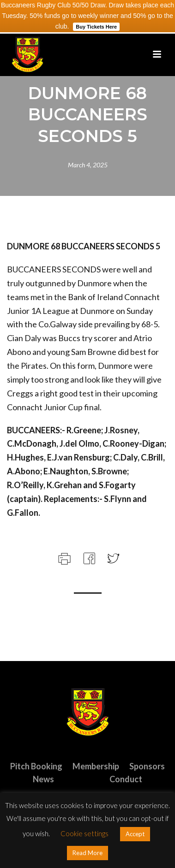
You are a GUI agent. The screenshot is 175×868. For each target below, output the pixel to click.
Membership (96, 766)
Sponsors (147, 766)
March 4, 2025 (88, 165)
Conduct (126, 779)
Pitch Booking (36, 766)
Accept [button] (135, 834)
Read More (87, 853)
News (43, 779)
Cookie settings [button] (84, 833)
